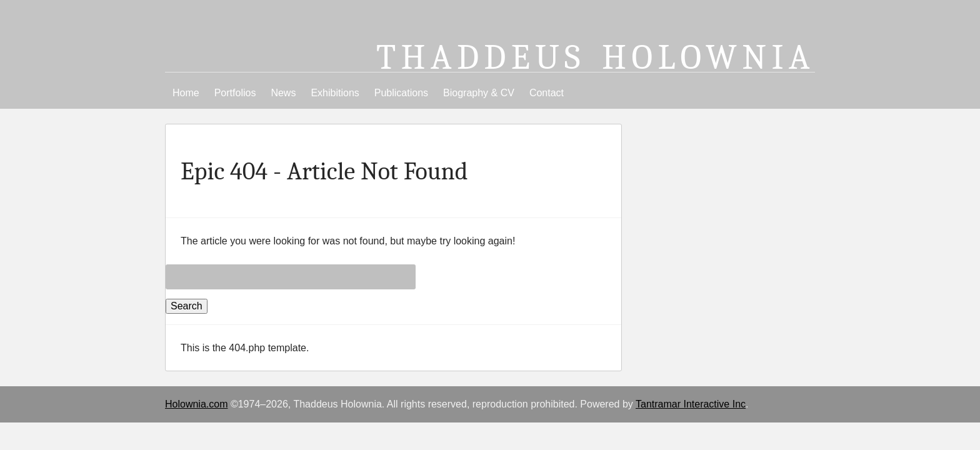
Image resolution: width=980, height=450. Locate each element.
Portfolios (235, 93)
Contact (547, 93)
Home (186, 93)
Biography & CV (479, 93)
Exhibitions (335, 93)
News (283, 93)
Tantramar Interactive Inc (691, 404)
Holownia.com (196, 404)
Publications (401, 93)
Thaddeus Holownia (596, 57)
